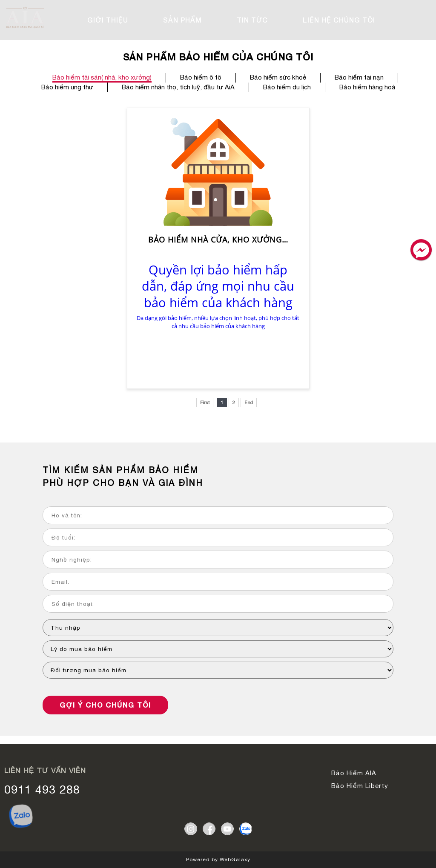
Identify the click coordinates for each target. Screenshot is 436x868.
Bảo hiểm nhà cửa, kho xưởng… (218, 240)
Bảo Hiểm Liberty (360, 786)
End (249, 403)
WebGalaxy (235, 859)
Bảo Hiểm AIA (354, 773)
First (205, 403)
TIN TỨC (252, 20)
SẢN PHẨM (182, 20)
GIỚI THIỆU (108, 20)
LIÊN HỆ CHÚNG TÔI (339, 20)
